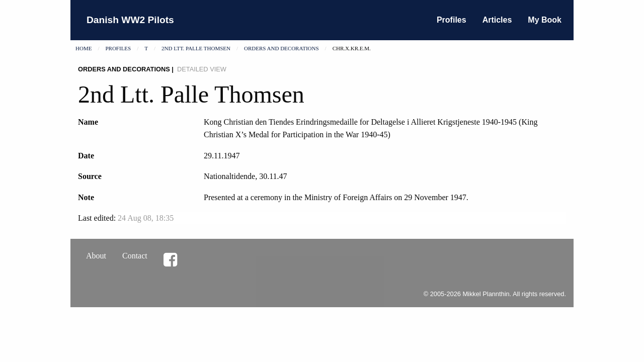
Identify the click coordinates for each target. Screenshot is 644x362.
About (96, 256)
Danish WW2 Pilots (130, 20)
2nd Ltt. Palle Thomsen (196, 48)
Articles (497, 20)
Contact (135, 256)
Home (84, 48)
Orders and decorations (281, 48)
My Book (545, 20)
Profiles (452, 20)
